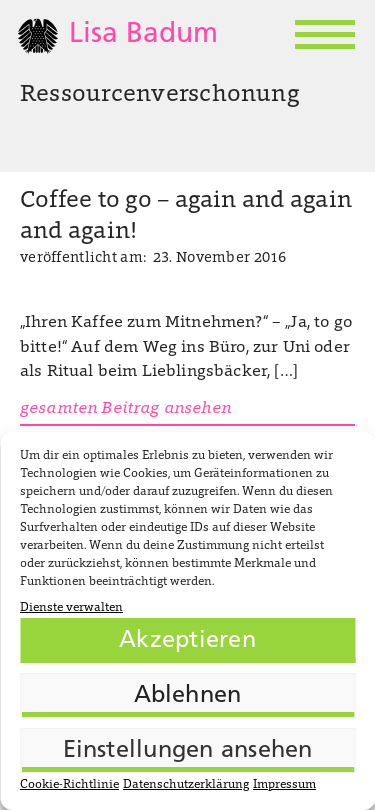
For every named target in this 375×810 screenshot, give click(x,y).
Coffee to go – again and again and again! (186, 217)
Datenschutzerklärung (186, 785)
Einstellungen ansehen (188, 751)
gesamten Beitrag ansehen (125, 409)
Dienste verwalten (71, 608)
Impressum (284, 785)
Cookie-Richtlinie (69, 785)
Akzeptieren (187, 641)
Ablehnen (188, 696)
